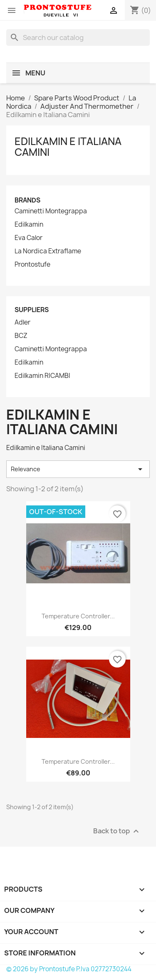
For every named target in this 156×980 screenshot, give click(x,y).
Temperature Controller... (78, 616)
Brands (27, 200)
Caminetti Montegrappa (51, 211)
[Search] (78, 37)
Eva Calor (28, 238)
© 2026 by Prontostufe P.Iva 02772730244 (69, 969)
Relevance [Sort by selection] (78, 469)
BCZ (21, 336)
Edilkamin (29, 225)
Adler (22, 322)
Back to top (117, 831)
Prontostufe (32, 265)
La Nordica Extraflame (48, 251)
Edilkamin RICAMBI (42, 376)
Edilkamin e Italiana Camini (68, 147)
